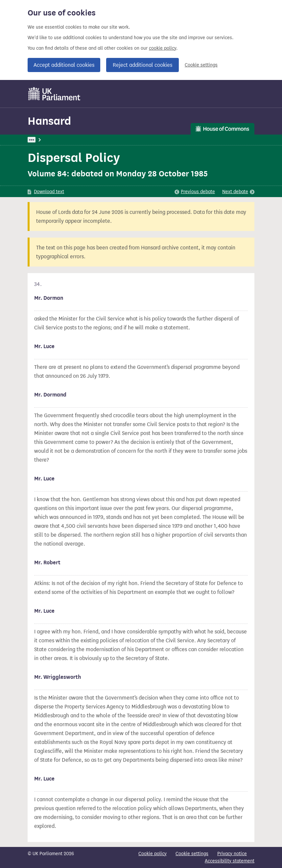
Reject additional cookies (142, 65)
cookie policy (163, 48)
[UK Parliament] (54, 94)
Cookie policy (153, 854)
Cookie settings (201, 65)
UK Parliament (43, 140)
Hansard (49, 121)
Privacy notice (232, 854)
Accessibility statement (230, 861)
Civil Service (122, 140)
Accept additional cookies (64, 65)
